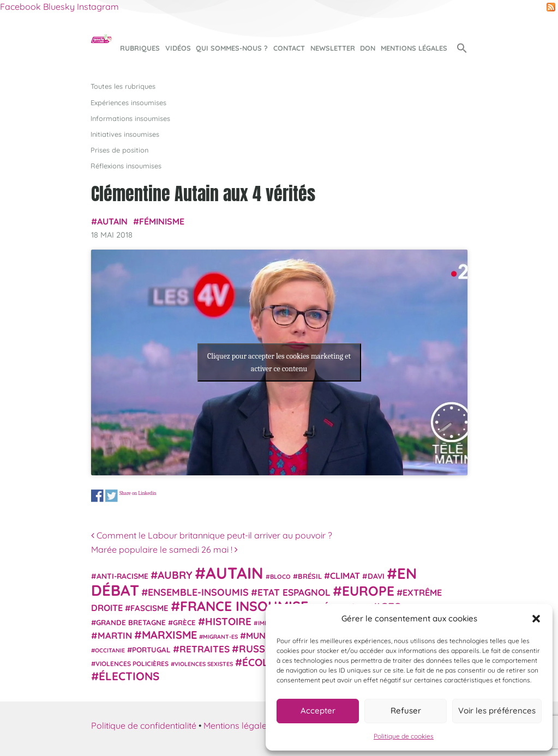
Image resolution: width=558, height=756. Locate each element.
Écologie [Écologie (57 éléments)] (267, 662)
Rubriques (140, 48)
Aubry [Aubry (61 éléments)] (175, 575)
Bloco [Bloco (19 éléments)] (280, 577)
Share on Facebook (97, 496)
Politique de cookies (404, 736)
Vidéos (178, 48)
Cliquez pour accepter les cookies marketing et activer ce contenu (279, 362)
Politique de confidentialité (144, 725)
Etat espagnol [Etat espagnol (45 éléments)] (294, 592)
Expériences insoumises (128, 102)
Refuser (406, 710)
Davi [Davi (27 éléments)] (376, 576)
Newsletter (333, 48)
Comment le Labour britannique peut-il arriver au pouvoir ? (212, 535)
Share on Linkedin (137, 493)
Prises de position (119, 150)
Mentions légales (414, 48)
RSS (551, 7)
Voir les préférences (497, 710)
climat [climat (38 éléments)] (345, 576)
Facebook (20, 7)
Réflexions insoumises (126, 166)
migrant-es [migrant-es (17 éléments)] (220, 637)
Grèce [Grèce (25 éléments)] (184, 622)
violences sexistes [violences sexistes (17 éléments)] (204, 664)
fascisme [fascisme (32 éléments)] (149, 608)
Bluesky (59, 7)
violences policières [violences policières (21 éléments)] (132, 664)
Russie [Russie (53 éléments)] (256, 649)
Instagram (98, 7)
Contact (289, 48)
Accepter (318, 710)
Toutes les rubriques (123, 86)
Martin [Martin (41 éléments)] (115, 635)
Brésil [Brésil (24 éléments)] (310, 576)
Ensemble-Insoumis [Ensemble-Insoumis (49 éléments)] (198, 592)
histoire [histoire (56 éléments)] (228, 621)
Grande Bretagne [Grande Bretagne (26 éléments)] (131, 622)
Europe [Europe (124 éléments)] (368, 591)
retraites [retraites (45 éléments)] (205, 649)
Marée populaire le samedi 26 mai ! (164, 549)
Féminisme (162, 221)
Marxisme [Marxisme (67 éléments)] (169, 635)
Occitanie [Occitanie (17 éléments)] (110, 650)
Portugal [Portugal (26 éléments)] (151, 650)
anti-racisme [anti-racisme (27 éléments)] (122, 576)
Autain (112, 221)
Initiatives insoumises (125, 134)
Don (368, 48)
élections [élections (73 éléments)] (129, 676)
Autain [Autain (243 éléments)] (235, 573)
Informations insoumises (130, 118)
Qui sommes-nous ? (232, 48)
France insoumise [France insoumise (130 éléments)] (244, 606)
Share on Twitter (111, 496)
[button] (536, 619)
